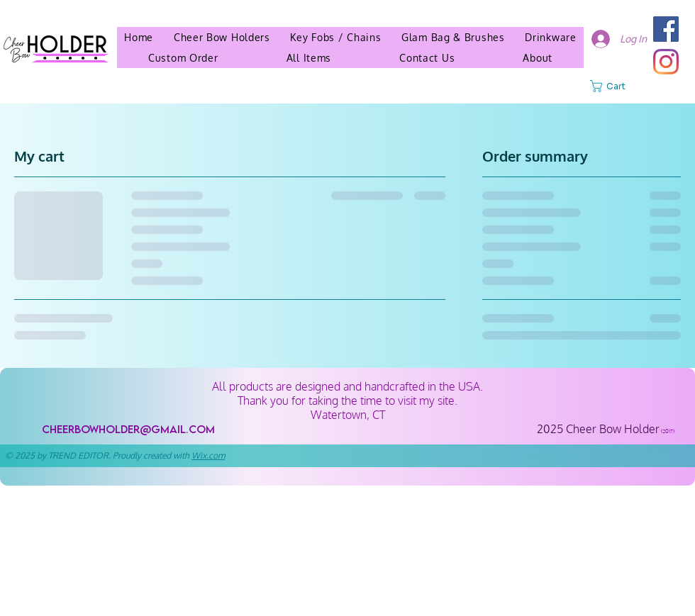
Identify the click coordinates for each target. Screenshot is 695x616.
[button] (538, 58)
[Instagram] (666, 62)
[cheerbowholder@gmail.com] (128, 430)
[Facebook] (666, 29)
